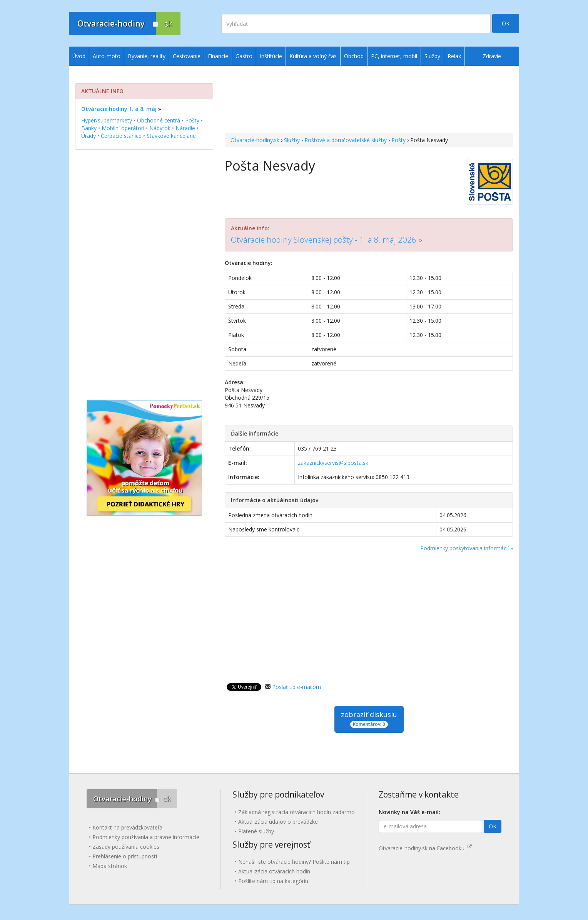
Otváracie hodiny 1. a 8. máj (119, 109)
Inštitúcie (271, 56)
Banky (89, 128)
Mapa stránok (110, 866)
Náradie (185, 128)
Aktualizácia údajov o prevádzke (278, 822)
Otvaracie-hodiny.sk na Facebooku (425, 848)
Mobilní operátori (123, 128)
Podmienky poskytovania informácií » (467, 548)
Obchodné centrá (159, 120)
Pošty (398, 140)
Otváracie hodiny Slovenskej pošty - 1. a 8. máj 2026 (324, 240)
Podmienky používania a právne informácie (146, 837)
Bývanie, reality (147, 56)
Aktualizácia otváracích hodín (274, 871)
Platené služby (256, 831)
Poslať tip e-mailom (297, 687)
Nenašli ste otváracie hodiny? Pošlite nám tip (294, 862)
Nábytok (160, 128)
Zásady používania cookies (126, 847)
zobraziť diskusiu (369, 719)
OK (506, 23)
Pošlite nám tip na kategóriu (273, 881)
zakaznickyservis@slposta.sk (333, 463)
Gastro (244, 56)
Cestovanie (187, 56)
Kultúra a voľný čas (313, 56)
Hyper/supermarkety (107, 120)
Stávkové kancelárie (171, 136)
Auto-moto (107, 56)
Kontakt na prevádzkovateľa (127, 827)
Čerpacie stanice (121, 136)
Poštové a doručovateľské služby (346, 140)
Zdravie (492, 56)
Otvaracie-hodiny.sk (255, 140)
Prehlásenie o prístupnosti (125, 856)
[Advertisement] (369, 101)
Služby (292, 140)
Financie (218, 56)
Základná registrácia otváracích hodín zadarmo (297, 812)
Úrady (89, 136)
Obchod (354, 56)
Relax (454, 56)
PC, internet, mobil (394, 56)
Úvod (79, 56)
